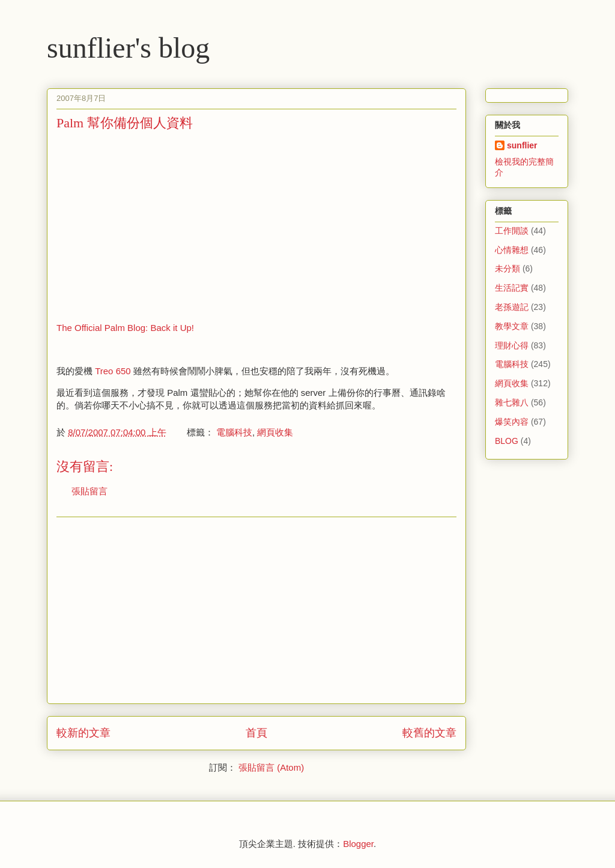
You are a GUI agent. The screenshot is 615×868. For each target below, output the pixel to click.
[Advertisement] (157, 225)
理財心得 (512, 345)
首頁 (256, 733)
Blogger (358, 844)
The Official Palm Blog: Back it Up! (125, 328)
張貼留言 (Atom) (271, 767)
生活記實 (512, 288)
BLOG (507, 441)
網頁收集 (275, 432)
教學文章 (512, 326)
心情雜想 (512, 250)
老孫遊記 (512, 307)
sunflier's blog (128, 48)
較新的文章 (83, 733)
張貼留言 (89, 491)
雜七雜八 (512, 402)
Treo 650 (113, 371)
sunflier (522, 145)
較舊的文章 (429, 733)
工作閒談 (512, 231)
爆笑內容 (512, 422)
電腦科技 (234, 432)
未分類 (507, 269)
